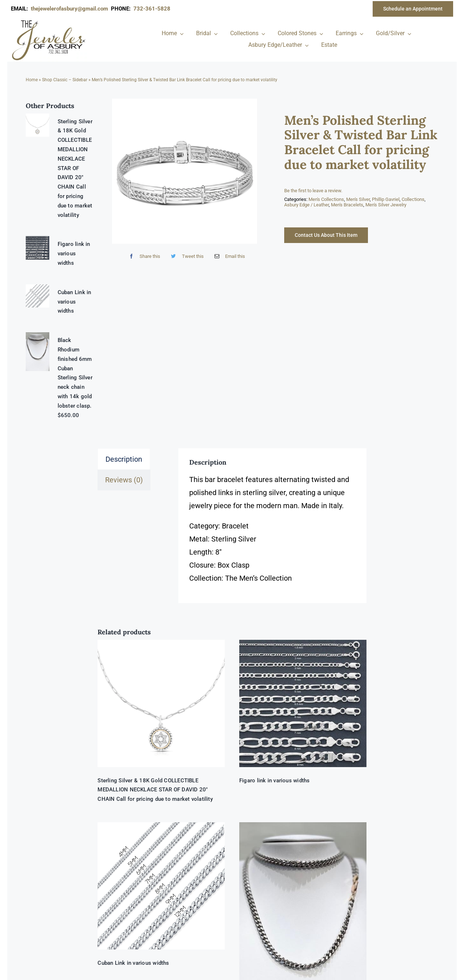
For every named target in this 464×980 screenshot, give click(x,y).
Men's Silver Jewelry (386, 205)
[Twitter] (186, 256)
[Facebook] (143, 256)
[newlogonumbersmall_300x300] (49, 21)
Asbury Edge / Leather (306, 205)
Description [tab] (124, 459)
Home (32, 80)
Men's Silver (358, 199)
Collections (413, 199)
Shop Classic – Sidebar (65, 80)
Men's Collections (326, 199)
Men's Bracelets (347, 205)
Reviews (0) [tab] (124, 480)
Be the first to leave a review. (313, 191)
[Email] (228, 256)
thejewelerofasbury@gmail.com (71, 9)
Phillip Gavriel (386, 199)
